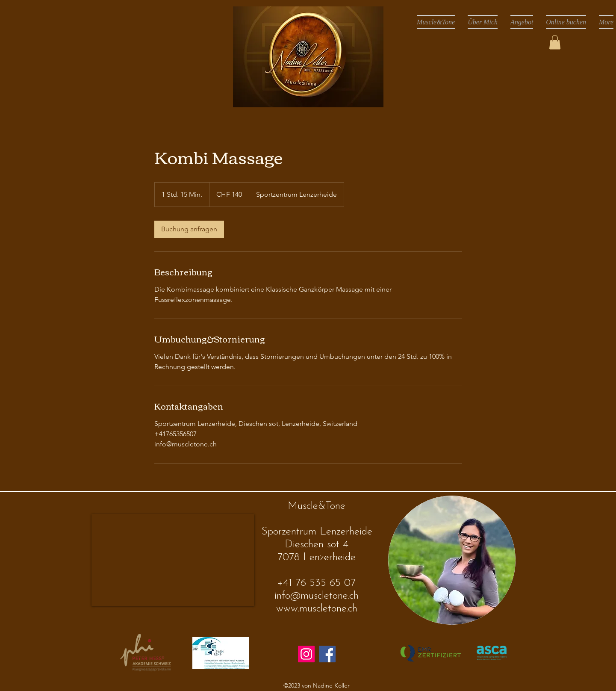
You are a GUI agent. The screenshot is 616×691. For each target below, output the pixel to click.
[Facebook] (327, 654)
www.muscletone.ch (317, 609)
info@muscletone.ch (317, 596)
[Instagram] (306, 654)
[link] (189, 229)
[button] (555, 42)
